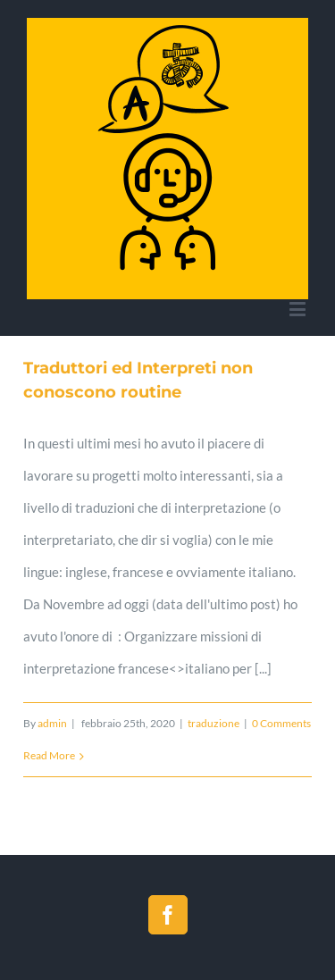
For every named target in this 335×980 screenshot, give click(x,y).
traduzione (214, 723)
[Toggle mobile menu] (299, 309)
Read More (49, 755)
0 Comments (281, 723)
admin (52, 723)
